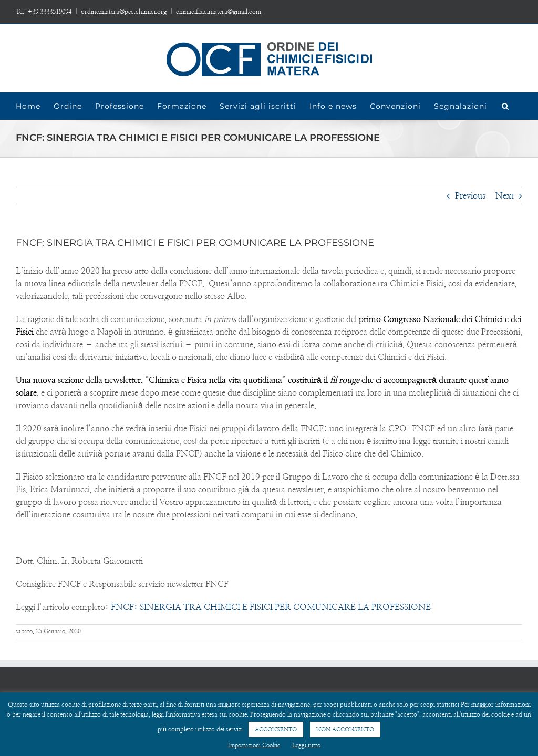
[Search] (505, 106)
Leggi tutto (306, 745)
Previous (470, 196)
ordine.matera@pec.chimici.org (124, 12)
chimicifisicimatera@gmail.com (219, 12)
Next (505, 196)
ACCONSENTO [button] (276, 729)
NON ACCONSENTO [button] (345, 729)
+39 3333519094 (50, 12)
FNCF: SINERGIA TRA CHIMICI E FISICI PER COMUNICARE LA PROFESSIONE (271, 607)
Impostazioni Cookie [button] (254, 745)
